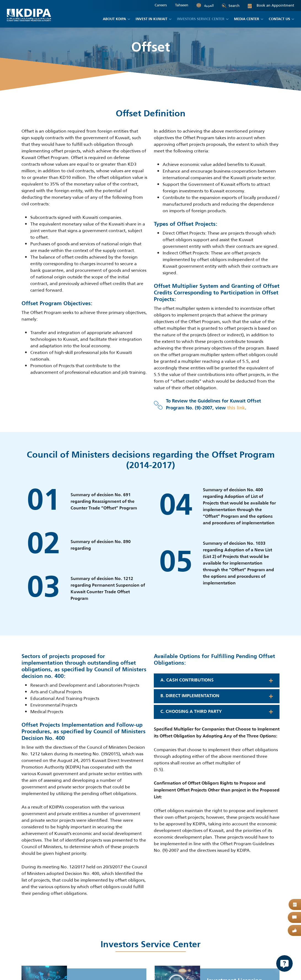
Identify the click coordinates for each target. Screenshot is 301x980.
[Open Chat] (284, 963)
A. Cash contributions (187, 680)
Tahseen (182, 5)
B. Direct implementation (190, 696)
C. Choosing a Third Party (191, 712)
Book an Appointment (271, 6)
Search (231, 6)
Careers (161, 5)
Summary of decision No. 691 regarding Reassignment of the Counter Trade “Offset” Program (104, 502)
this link (236, 408)
